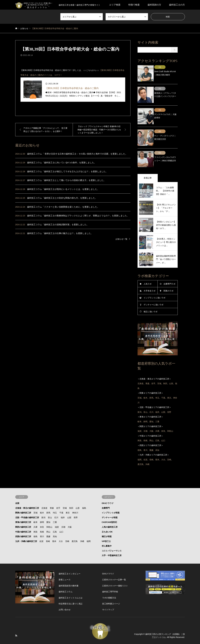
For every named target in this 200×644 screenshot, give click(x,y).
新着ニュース (65, 569)
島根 (42, 521)
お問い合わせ (65, 599)
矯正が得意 (107, 526)
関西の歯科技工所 (23, 517)
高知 (55, 526)
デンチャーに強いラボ (153, 294)
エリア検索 (115, 5)
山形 (78, 498)
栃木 (42, 502)
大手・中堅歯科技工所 (112, 545)
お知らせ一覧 (121, 239)
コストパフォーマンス (112, 541)
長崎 (48, 531)
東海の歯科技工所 (23, 512)
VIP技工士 (106, 531)
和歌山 (49, 517)
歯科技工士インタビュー (70, 563)
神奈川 (75, 502)
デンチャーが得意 (110, 507)
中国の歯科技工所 (23, 521)
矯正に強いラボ (151, 301)
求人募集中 (107, 536)
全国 (17, 493)
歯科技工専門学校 (110, 581)
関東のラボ (168, 281)
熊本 (54, 531)
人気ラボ (148, 274)
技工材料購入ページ (111, 593)
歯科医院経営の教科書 (69, 576)
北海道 (44, 498)
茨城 (35, 502)
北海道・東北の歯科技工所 (27, 498)
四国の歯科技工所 (23, 526)
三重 (55, 512)
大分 (61, 531)
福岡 (89, 531)
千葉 (61, 502)
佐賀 (41, 531)
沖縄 (82, 531)
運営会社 (124, 636)
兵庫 (35, 517)
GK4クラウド (108, 493)
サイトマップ (108, 599)
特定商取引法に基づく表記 (71, 593)
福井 (63, 507)
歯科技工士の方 (177, 5)
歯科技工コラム (66, 581)
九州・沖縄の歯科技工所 (26, 531)
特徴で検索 (134, 5)
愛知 (48, 512)
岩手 (58, 498)
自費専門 (106, 498)
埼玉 (55, 502)
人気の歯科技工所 (110, 517)
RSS (16, 625)
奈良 (42, 517)
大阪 (70, 517)
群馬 (48, 502)
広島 (55, 521)
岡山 (48, 521)
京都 (63, 517)
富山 (50, 507)
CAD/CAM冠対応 (109, 512)
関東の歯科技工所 (23, 502)
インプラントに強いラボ (154, 288)
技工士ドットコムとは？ (106, 636)
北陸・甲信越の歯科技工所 (27, 507)
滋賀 (57, 517)
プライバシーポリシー (82, 636)
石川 (56, 507)
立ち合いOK (107, 521)
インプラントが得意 (111, 502)
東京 (68, 502)
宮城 (65, 498)
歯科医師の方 (154, 5)
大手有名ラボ (150, 281)
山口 (61, 521)
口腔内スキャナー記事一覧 (114, 569)
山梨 (69, 507)
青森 (52, 498)
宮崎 (67, 531)
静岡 (42, 512)
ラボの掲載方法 (109, 588)
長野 (76, 507)
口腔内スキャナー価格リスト (115, 576)
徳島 (35, 526)
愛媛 (48, 526)
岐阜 (35, 512)
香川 (42, 526)
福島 (84, 498)
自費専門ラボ (169, 274)
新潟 (43, 507)
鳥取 (35, 521)
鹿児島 (75, 531)
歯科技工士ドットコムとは (71, 588)
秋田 (71, 498)
